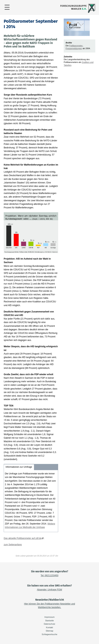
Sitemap (49, 631)
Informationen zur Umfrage (19, 467)
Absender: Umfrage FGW (49, 590)
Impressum (49, 617)
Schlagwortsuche (50, 634)
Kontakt (49, 627)
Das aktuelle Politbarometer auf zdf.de (23, 538)
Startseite (49, 621)
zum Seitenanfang (13, 545)
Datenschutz (49, 624)
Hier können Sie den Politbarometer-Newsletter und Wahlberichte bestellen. (49, 606)
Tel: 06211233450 (49, 575)
